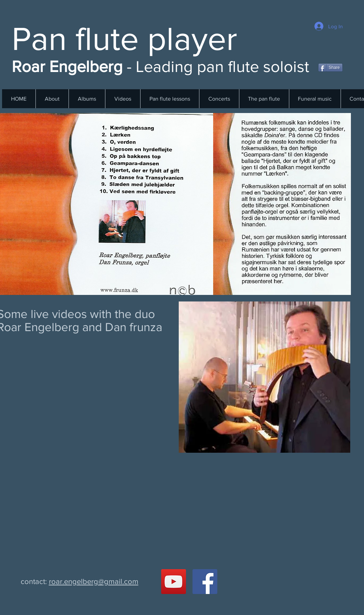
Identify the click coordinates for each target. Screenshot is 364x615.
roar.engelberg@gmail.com (94, 581)
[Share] (330, 68)
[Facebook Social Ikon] (205, 582)
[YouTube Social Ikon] (174, 582)
